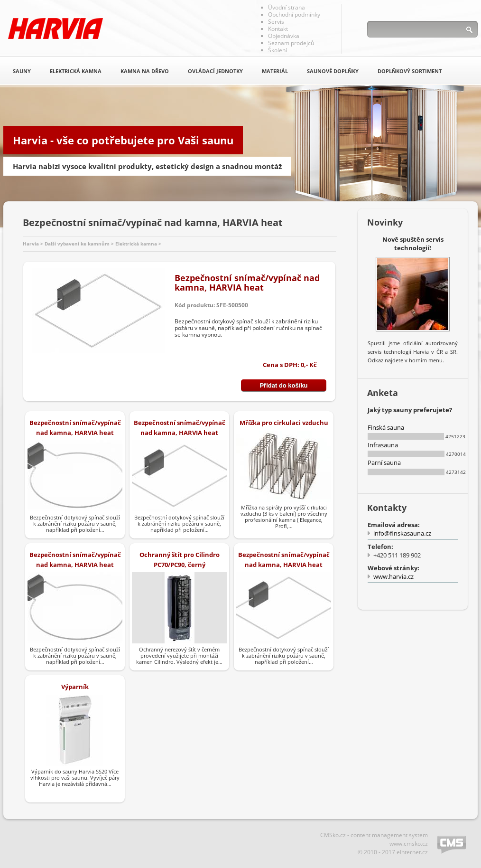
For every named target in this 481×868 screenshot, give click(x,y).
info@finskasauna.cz (402, 533)
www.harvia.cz (393, 576)
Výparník (75, 687)
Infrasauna (383, 445)
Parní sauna (384, 462)
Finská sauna (386, 427)
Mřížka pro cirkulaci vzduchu (284, 423)
